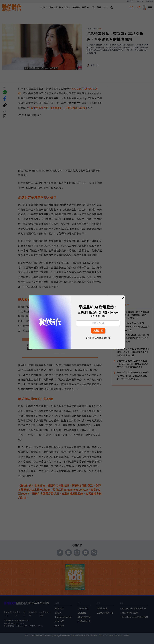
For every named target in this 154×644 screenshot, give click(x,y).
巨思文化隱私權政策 (103, 338)
